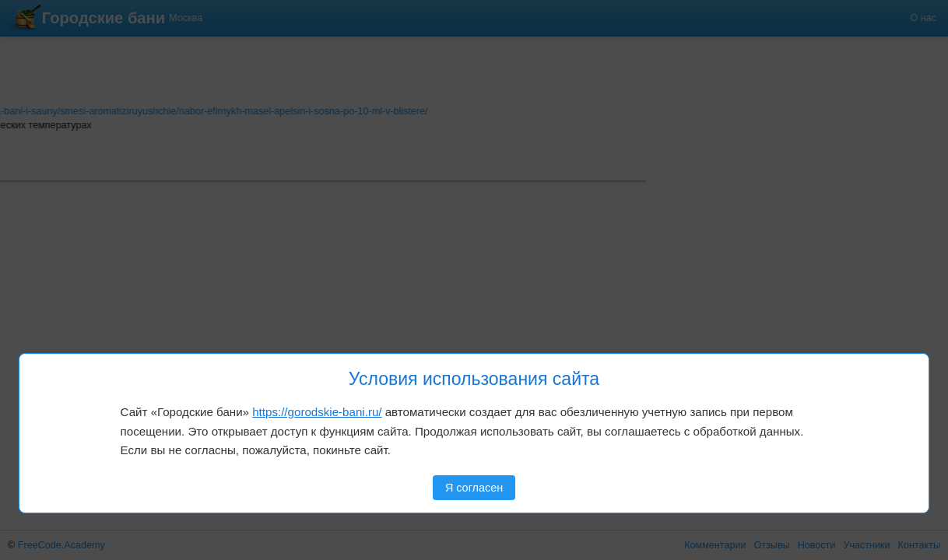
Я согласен (474, 488)
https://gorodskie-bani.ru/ (317, 412)
